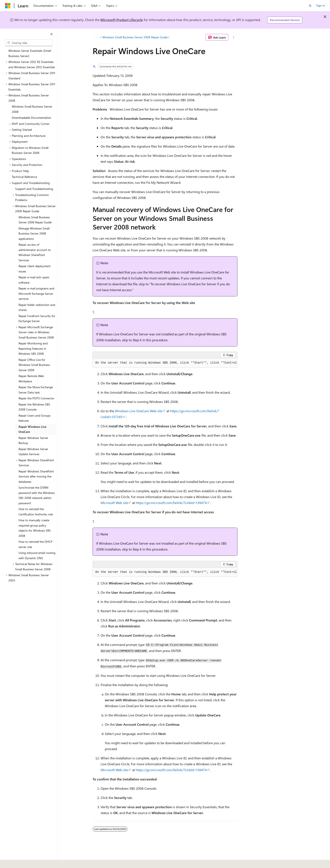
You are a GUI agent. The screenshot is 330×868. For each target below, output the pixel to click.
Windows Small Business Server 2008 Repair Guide (135, 37)
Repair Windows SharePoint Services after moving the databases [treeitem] (36, 476)
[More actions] (234, 37)
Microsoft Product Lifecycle (122, 20)
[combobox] (29, 43)
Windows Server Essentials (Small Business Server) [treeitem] (30, 53)
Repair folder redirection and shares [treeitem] (37, 307)
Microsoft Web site (114, 503)
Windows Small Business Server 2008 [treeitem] (32, 109)
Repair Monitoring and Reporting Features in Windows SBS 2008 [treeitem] (33, 348)
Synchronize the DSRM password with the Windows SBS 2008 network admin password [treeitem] (37, 495)
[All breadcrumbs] (96, 37)
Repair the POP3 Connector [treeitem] (36, 398)
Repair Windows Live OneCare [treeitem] (32, 429)
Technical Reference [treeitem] (24, 177)
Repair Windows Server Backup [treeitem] (33, 440)
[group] (165, 363)
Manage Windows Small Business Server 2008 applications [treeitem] (34, 233)
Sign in (321, 5)
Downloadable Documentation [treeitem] (31, 118)
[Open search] (310, 6)
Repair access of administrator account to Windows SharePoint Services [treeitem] (35, 252)
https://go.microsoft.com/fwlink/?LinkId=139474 (171, 503)
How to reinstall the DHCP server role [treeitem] (35, 544)
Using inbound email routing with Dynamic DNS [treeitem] (37, 555)
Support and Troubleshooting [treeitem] (34, 189)
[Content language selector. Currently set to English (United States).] (24, 862)
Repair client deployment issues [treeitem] (35, 269)
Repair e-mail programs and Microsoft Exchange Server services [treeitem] (36, 293)
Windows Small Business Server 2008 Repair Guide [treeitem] (35, 220)
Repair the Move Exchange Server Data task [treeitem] (36, 390)
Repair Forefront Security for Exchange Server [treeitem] (37, 319)
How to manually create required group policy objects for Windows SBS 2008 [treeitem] (35, 528)
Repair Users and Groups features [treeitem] (35, 418)
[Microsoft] (8, 6)
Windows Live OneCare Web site (139, 411)
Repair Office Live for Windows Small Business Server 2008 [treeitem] (34, 365)
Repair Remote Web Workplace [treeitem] (31, 379)
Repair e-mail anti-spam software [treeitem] (34, 280)
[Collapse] (52, 34)
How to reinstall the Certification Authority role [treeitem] (36, 512)
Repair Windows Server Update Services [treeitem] (33, 452)
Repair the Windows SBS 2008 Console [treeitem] (34, 407)
